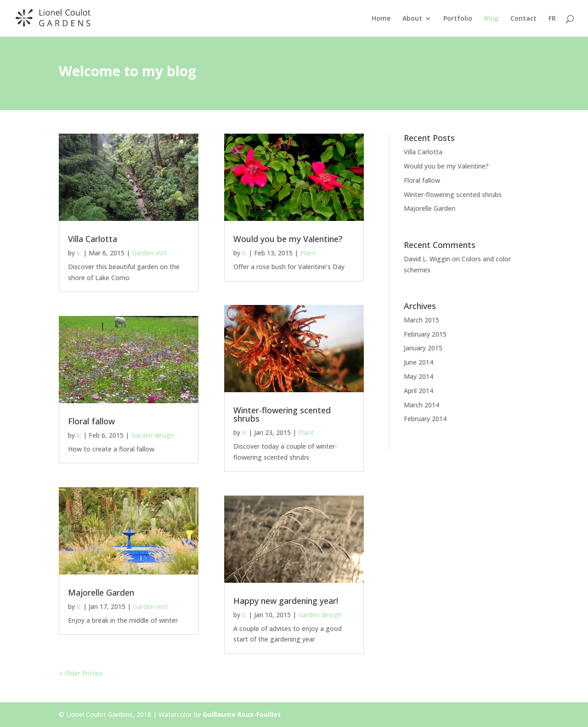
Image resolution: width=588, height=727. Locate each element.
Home (381, 19)
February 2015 (425, 334)
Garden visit (150, 253)
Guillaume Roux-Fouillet (242, 714)
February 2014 (425, 419)
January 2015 (423, 348)
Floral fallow (91, 421)
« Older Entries (81, 673)
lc (79, 253)
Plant (308, 253)
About (412, 19)
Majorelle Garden (101, 592)
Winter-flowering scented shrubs (282, 414)
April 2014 (418, 391)
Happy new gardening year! (286, 601)
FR (552, 19)
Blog (491, 19)
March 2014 (421, 405)
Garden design (153, 435)
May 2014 (418, 376)
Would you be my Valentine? (288, 239)
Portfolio (458, 19)
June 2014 (418, 362)
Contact (523, 19)
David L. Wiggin (427, 259)
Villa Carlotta (93, 239)
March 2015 (421, 320)
